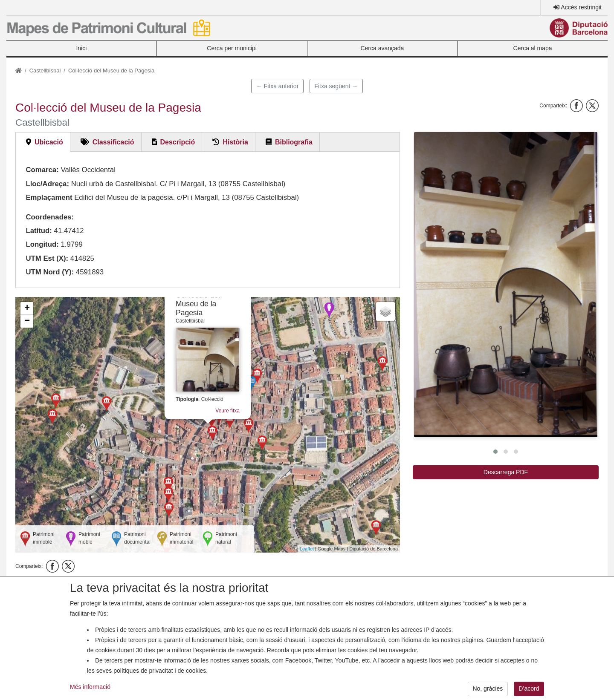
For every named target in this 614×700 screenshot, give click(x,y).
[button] (506, 285)
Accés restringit (581, 7)
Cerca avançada (382, 48)
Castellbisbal (45, 71)
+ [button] (27, 308)
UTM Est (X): (47, 258)
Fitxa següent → (336, 86)
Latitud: (39, 231)
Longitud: (42, 244)
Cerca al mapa (533, 48)
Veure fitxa (227, 411)
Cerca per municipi (232, 48)
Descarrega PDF (506, 472)
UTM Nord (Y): (50, 272)
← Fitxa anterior (278, 86)
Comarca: (42, 170)
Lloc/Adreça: (47, 184)
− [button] (27, 321)
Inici (81, 48)
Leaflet (307, 549)
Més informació (90, 693)
